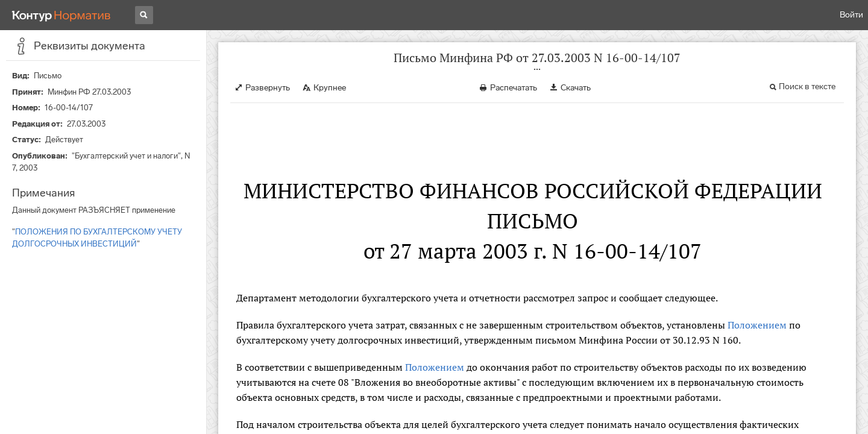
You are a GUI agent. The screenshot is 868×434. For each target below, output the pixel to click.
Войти (851, 15)
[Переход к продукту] (61, 15)
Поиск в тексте (807, 86)
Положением (757, 325)
